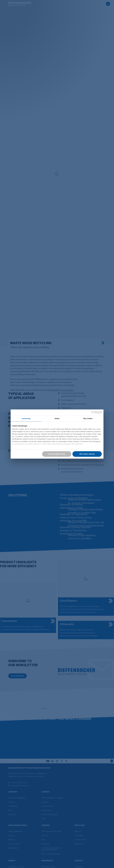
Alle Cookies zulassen (87, 454)
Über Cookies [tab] (88, 419)
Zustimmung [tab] (26, 419)
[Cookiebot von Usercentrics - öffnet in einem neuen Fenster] (93, 413)
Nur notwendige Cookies (57, 454)
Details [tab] (57, 419)
